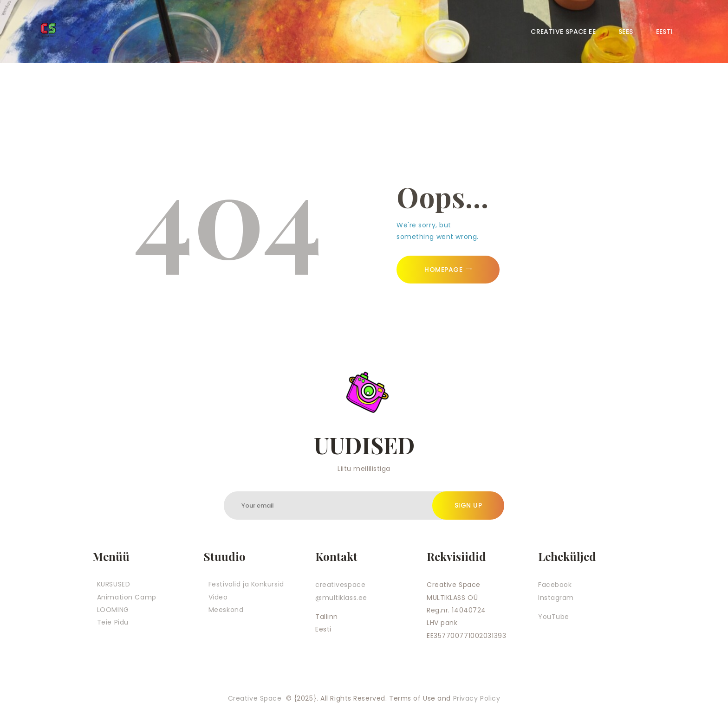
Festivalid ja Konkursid (246, 584)
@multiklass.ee (341, 598)
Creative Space (256, 698)
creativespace (340, 585)
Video (218, 597)
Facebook (555, 585)
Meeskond (226, 610)
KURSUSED (114, 584)
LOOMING (113, 610)
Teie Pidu (113, 622)
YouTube (554, 617)
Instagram (556, 598)
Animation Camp (127, 597)
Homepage (443, 270)
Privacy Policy (477, 698)
